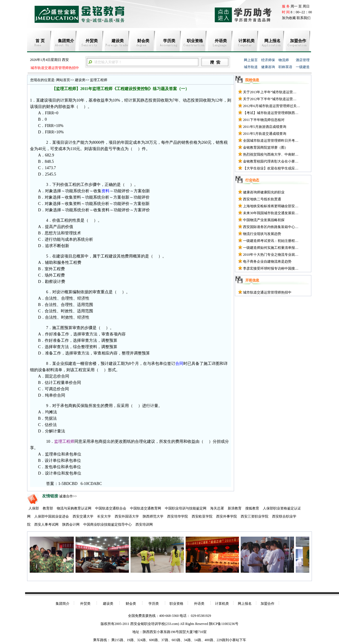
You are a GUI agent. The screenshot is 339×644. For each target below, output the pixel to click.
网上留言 (251, 60)
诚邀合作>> (68, 496)
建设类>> (82, 80)
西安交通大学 (83, 516)
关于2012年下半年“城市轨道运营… (270, 99)
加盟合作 (298, 41)
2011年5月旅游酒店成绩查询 (265, 127)
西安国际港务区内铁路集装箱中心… (271, 227)
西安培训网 (144, 524)
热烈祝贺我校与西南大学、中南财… (271, 154)
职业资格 (195, 41)
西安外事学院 (227, 516)
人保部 (34, 508)
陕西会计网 (71, 524)
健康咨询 (268, 67)
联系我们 (304, 18)
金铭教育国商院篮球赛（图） (265, 148)
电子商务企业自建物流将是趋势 (267, 262)
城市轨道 (251, 67)
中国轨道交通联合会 (111, 508)
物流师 (284, 60)
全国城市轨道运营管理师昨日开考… (271, 141)
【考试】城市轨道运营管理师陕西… (271, 113)
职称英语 (285, 67)
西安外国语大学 (127, 516)
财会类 (143, 41)
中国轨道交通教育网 (146, 508)
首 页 (40, 41)
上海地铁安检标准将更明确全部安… (271, 206)
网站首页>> (65, 80)
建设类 (118, 41)
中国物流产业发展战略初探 (264, 220)
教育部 (48, 508)
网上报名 (272, 41)
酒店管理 (303, 60)
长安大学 (104, 516)
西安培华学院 (178, 516)
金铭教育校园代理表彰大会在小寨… (271, 161)
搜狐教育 (252, 508)
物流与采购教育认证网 (74, 508)
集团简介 (66, 41)
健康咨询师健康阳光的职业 (264, 192)
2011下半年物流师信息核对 (264, 120)
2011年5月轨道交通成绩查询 (265, 134)
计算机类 (246, 41)
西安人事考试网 (46, 524)
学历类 (169, 41)
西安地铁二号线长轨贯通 (262, 199)
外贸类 (92, 41)
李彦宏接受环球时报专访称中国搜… (271, 268)
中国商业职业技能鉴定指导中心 (108, 524)
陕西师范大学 (153, 516)
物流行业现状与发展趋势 (262, 234)
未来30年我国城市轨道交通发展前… (271, 213)
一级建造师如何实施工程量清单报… (271, 248)
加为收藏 (289, 18)
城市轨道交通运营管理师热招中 (54, 68)
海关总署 (217, 508)
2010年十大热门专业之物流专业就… (271, 255)
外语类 (221, 41)
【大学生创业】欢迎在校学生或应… (271, 168)
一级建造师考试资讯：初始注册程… (271, 241)
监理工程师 (98, 80)
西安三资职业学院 (255, 516)
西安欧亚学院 (202, 516)
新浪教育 (235, 508)
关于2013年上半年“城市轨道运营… (270, 92)
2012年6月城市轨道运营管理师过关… (272, 106)
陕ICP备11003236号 (224, 624)
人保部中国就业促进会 (52, 516)
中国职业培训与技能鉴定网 (186, 508)
